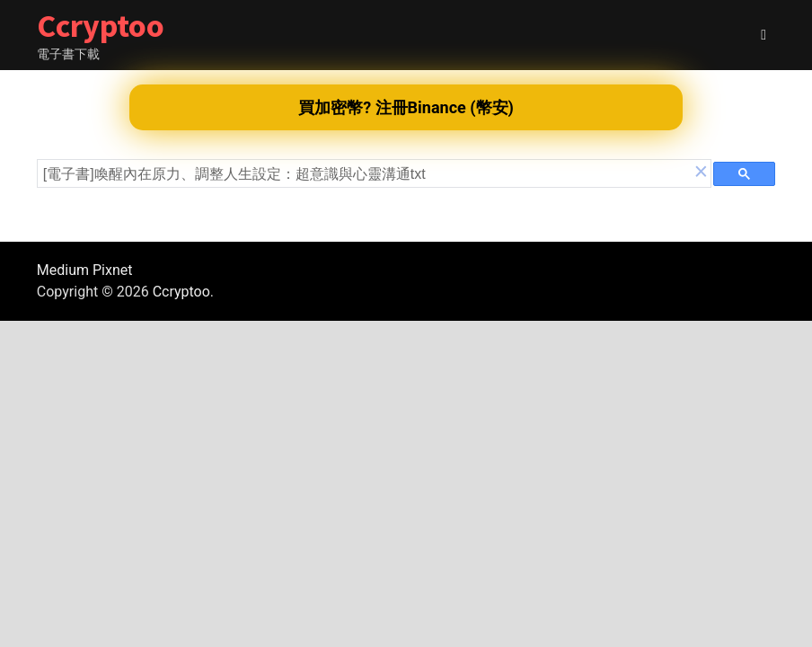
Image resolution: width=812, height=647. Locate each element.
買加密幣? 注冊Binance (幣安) (406, 107)
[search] (367, 174)
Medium (63, 270)
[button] (701, 173)
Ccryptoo (101, 26)
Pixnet (112, 270)
